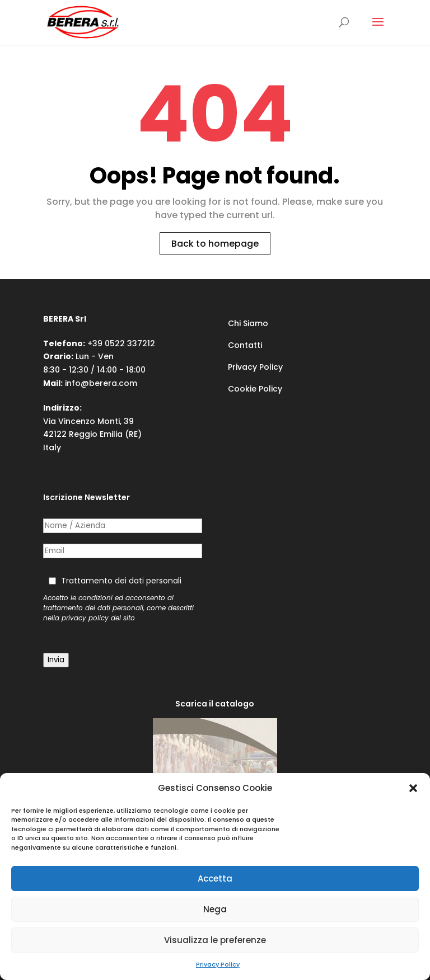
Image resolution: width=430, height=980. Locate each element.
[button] (413, 788)
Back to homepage (215, 244)
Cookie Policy (255, 389)
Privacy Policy (218, 964)
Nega (215, 909)
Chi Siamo (248, 323)
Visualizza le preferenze (215, 940)
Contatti (245, 345)
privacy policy (85, 618)
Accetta (215, 878)
